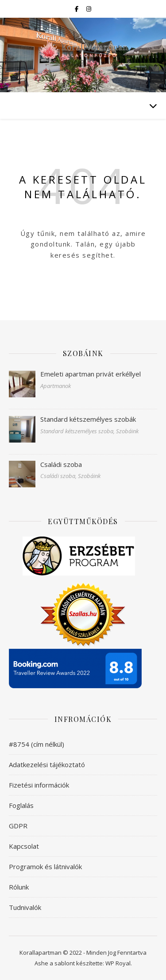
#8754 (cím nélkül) (37, 744)
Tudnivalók (25, 907)
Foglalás (21, 805)
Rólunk (19, 887)
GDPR (18, 826)
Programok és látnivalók (45, 866)
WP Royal (118, 963)
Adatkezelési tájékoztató (47, 764)
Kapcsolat (24, 846)
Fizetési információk (39, 785)
